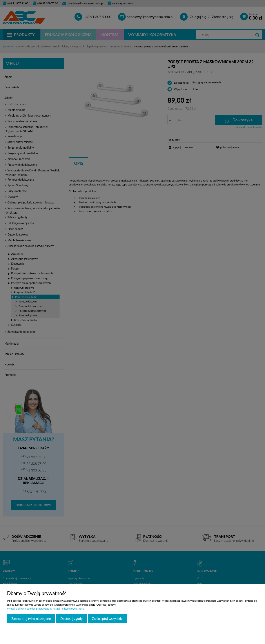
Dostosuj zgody (71, 619)
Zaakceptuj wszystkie (107, 619)
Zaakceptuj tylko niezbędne (31, 619)
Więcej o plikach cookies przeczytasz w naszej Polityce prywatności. (46, 609)
